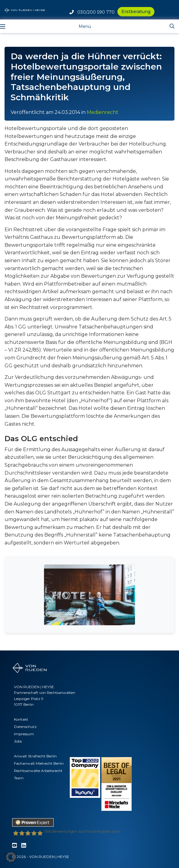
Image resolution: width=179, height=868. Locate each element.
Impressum (24, 734)
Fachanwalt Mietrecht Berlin (39, 763)
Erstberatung (136, 12)
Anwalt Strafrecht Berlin (35, 756)
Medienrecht (103, 112)
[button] (11, 857)
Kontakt (21, 719)
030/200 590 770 (92, 12)
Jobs (18, 741)
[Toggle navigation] (80, 26)
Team (19, 778)
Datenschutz (25, 727)
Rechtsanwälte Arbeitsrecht (38, 771)
